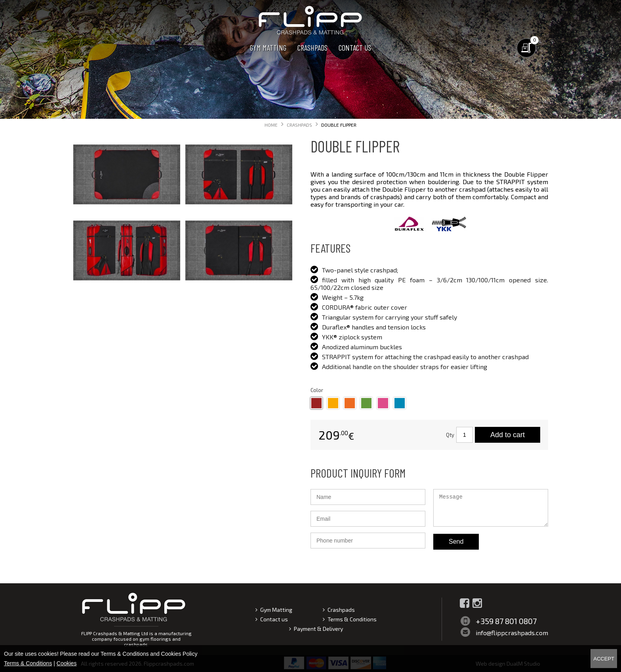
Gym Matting (268, 48)
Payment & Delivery (318, 629)
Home (271, 125)
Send (456, 542)
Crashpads (312, 48)
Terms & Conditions (352, 619)
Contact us (355, 48)
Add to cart (508, 435)
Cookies (67, 663)
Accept (604, 659)
